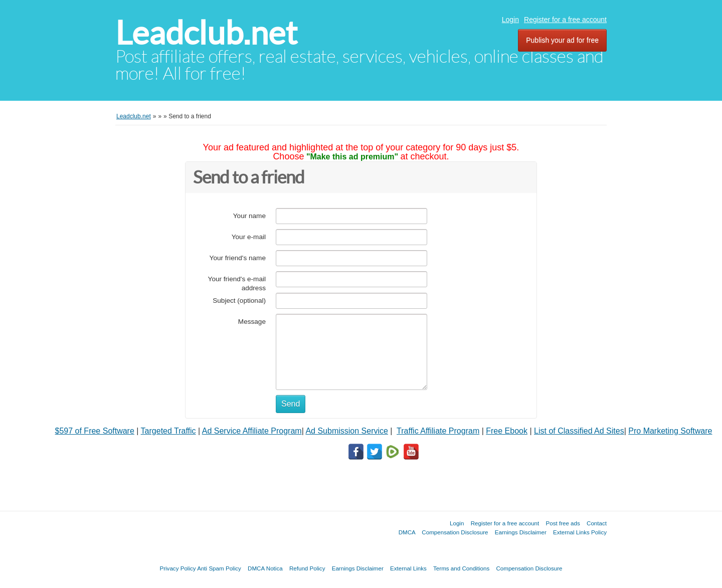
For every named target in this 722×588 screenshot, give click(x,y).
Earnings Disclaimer (521, 532)
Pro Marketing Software (670, 431)
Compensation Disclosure (455, 532)
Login (510, 20)
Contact (597, 523)
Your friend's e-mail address (237, 283)
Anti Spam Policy (219, 568)
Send (291, 404)
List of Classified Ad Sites (579, 431)
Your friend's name (238, 258)
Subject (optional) (239, 301)
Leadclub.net (206, 33)
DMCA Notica (265, 568)
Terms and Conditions (461, 568)
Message (252, 322)
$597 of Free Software (95, 431)
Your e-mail (249, 237)
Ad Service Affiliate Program (252, 431)
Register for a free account (565, 20)
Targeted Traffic (168, 431)
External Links (408, 568)
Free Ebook (507, 431)
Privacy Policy (177, 568)
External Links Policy (580, 532)
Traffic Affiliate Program (438, 431)
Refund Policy (307, 568)
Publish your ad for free (562, 40)
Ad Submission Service (347, 431)
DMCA (407, 532)
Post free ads (563, 523)
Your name (249, 216)
